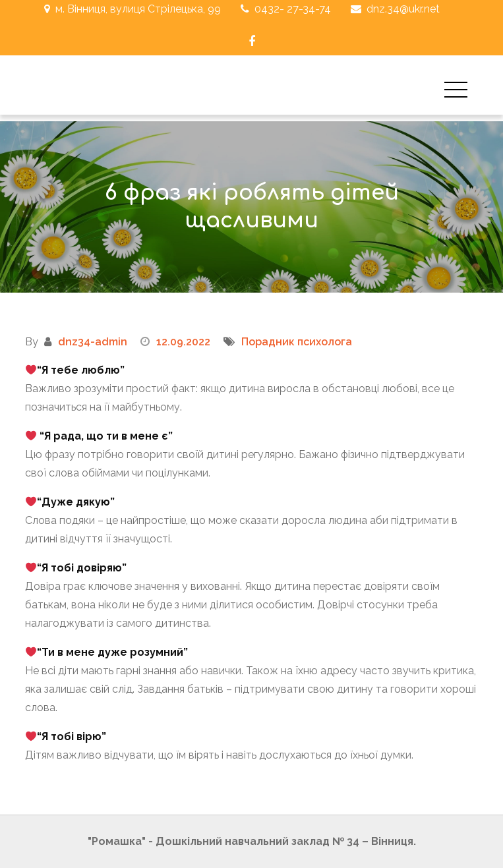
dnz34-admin (93, 342)
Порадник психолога (297, 342)
